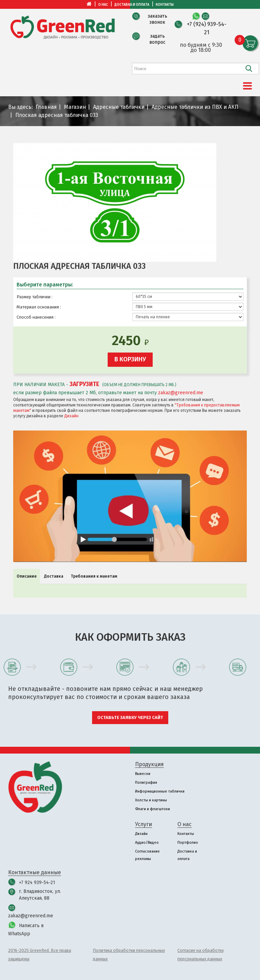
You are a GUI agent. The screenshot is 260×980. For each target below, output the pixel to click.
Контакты (165, 5)
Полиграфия (146, 783)
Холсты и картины (151, 800)
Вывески (143, 774)
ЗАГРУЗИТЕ (84, 384)
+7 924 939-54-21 (37, 883)
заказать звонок (157, 19)
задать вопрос (157, 39)
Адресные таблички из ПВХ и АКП (195, 107)
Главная (46, 107)
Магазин (75, 107)
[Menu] (247, 86)
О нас (103, 5)
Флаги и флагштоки (153, 809)
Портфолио (188, 843)
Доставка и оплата (132, 5)
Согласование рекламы (147, 855)
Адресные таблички (119, 107)
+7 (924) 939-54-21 (207, 28)
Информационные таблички (160, 791)
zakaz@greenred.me (181, 393)
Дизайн (71, 416)
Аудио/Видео (147, 843)
